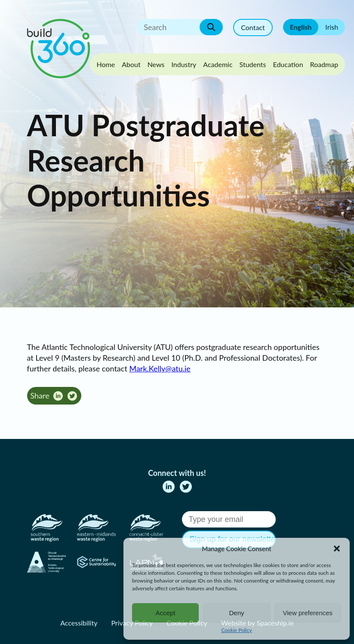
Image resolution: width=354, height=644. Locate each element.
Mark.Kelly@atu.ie (160, 368)
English (301, 27)
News (156, 64)
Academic (218, 64)
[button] (337, 549)
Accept (166, 613)
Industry (184, 64)
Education (288, 64)
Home (106, 64)
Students (253, 64)
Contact (253, 27)
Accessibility (79, 623)
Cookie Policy (236, 630)
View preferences (308, 613)
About (131, 64)
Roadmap (324, 64)
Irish (332, 27)
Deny (236, 613)
